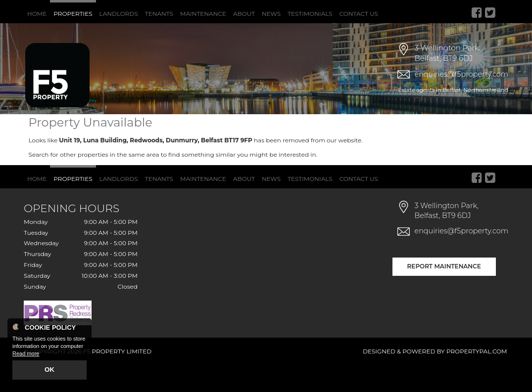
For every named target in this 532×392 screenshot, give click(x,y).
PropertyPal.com (477, 378)
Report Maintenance (444, 292)
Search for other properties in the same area (94, 181)
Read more (26, 355)
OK (50, 371)
